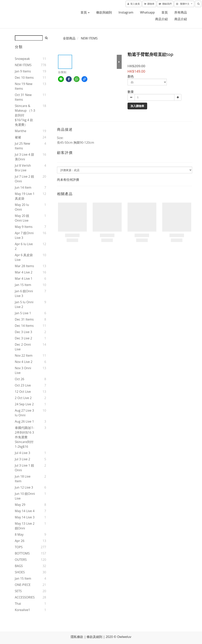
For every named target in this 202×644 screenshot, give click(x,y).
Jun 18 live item (23, 479)
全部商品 (69, 38)
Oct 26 (20, 379)
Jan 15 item (23, 285)
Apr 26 (20, 541)
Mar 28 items (24, 266)
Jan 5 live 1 (23, 313)
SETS (18, 591)
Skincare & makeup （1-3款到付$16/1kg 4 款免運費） (25, 115)
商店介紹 (161, 19)
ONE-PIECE (23, 585)
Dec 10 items (24, 78)
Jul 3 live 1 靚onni (24, 468)
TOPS (19, 547)
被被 (18, 137)
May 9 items (24, 227)
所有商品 (181, 12)
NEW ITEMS (23, 65)
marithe (21, 131)
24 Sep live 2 (24, 404)
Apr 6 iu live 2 (24, 246)
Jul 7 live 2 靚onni (24, 179)
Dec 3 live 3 (24, 332)
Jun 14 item (23, 187)
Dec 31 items (24, 319)
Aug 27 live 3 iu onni (24, 413)
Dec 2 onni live (23, 347)
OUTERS (21, 560)
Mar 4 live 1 (24, 279)
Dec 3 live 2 (24, 338)
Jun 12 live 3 (24, 487)
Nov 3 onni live (23, 370)
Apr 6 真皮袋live (24, 257)
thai (18, 604)
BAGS (19, 566)
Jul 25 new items (23, 146)
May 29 (20, 505)
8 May (19, 534)
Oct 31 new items (23, 97)
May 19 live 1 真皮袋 (25, 196)
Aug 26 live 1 (24, 421)
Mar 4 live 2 (24, 272)
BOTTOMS (22, 553)
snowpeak (22, 59)
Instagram (126, 12)
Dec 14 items (24, 326)
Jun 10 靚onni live (25, 496)
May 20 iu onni (22, 207)
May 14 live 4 (25, 511)
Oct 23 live (23, 385)
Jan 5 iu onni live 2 (24, 304)
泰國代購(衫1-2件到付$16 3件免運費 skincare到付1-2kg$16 (25, 437)
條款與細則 (104, 12)
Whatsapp (147, 12)
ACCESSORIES (25, 597)
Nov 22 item (24, 355)
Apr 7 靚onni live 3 (24, 235)
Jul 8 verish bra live (23, 168)
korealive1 (23, 610)
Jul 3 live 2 (23, 459)
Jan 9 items (23, 71)
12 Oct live (23, 392)
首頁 (85, 12)
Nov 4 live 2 (24, 362)
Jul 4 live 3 (23, 453)
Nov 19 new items (24, 86)
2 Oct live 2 (23, 398)
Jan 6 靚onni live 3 (24, 293)
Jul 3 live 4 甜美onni (24, 157)
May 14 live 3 (25, 517)
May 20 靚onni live (22, 218)
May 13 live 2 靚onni (25, 526)
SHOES (20, 572)
